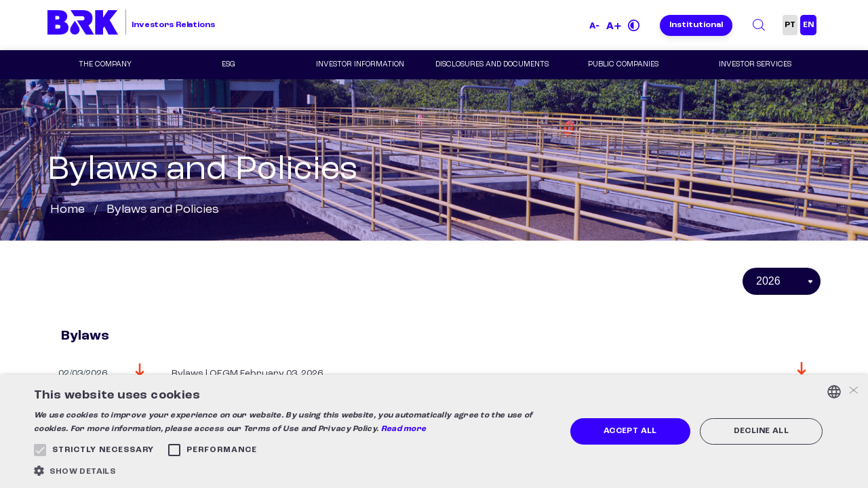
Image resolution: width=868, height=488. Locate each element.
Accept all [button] (630, 431)
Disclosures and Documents (492, 65)
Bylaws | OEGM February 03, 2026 (247, 373)
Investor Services (755, 65)
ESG (229, 65)
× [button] (853, 391)
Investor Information (360, 65)
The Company (105, 65)
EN (808, 25)
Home (67, 209)
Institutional (696, 25)
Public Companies (623, 65)
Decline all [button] (761, 431)
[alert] (434, 431)
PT (790, 25)
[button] (292, 471)
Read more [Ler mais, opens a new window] (404, 429)
